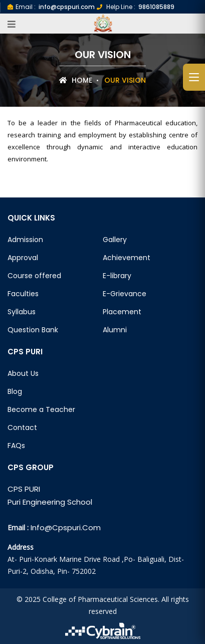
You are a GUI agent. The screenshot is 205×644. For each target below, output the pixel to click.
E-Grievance (125, 294)
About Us (23, 373)
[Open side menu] (194, 77)
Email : (51, 7)
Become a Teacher (41, 409)
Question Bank (33, 330)
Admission (25, 240)
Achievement (127, 258)
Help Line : (136, 7)
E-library (117, 276)
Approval (23, 258)
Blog (15, 391)
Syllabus (22, 312)
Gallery (115, 240)
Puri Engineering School (50, 502)
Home (76, 80)
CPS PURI (24, 489)
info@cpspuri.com (66, 527)
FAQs (16, 446)
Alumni (115, 330)
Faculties (23, 294)
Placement (122, 312)
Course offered (34, 276)
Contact (22, 427)
